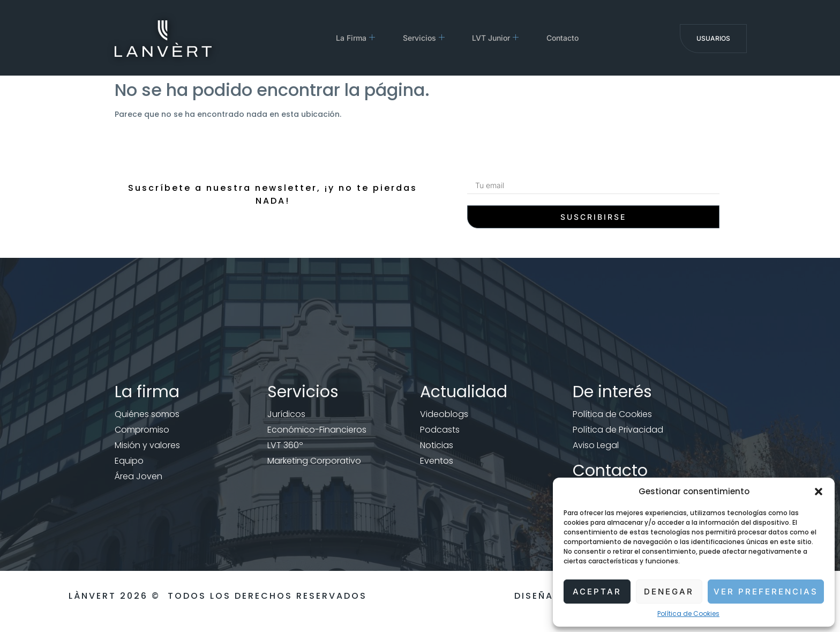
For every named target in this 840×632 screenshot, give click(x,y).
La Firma (353, 38)
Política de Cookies (688, 614)
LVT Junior (502, 38)
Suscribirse (593, 217)
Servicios (426, 38)
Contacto (574, 38)
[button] (819, 492)
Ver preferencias (766, 592)
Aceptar (597, 592)
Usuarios (713, 38)
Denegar (669, 592)
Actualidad (464, 392)
